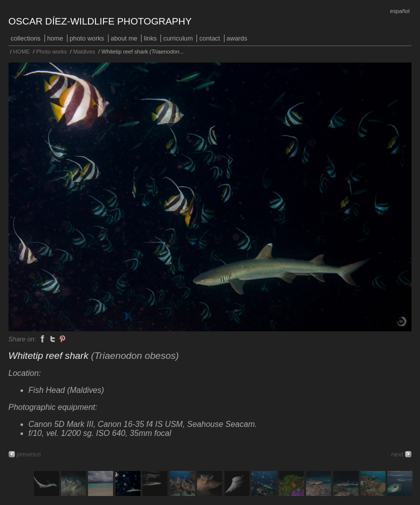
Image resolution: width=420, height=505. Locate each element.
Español (400, 11)
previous (28, 454)
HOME (55, 38)
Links (150, 38)
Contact (210, 38)
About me (124, 38)
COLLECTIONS (25, 38)
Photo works (87, 38)
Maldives (84, 52)
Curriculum (178, 38)
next (397, 454)
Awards (237, 38)
